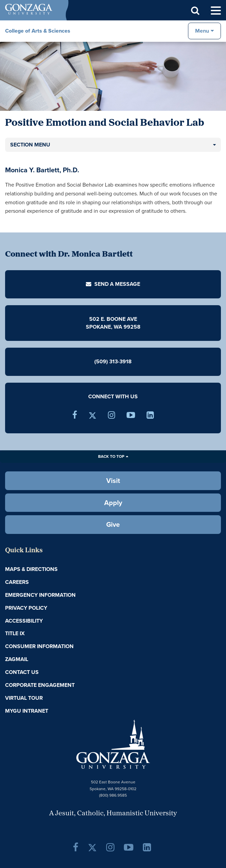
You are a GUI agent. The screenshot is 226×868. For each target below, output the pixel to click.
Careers (17, 582)
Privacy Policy (26, 608)
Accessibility (24, 621)
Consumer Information (39, 646)
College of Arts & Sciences (38, 31)
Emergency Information (40, 595)
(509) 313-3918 (113, 361)
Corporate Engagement (40, 685)
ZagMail (17, 659)
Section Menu (30, 145)
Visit (113, 481)
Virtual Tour (24, 698)
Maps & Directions (31, 569)
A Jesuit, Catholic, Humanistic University (113, 814)
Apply (113, 503)
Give (113, 524)
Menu (202, 31)
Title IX (15, 633)
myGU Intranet (27, 711)
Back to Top (111, 456)
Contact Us (22, 672)
